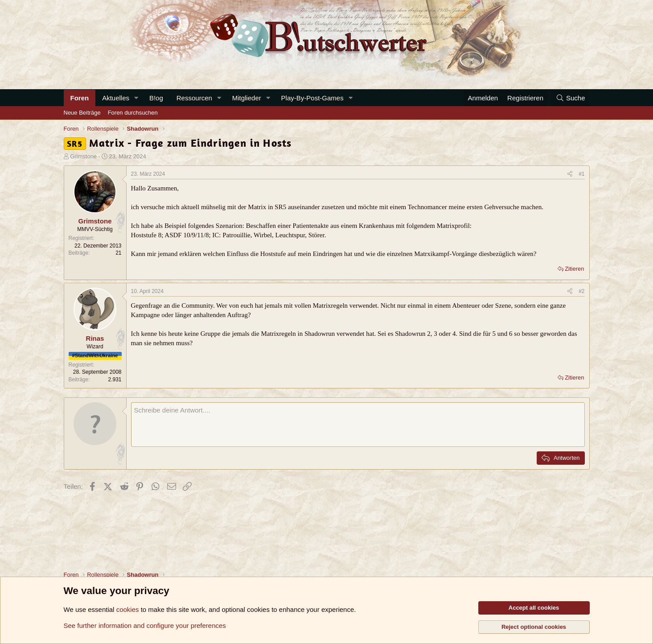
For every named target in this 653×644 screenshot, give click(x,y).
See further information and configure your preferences (145, 625)
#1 (581, 174)
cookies (128, 609)
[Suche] (570, 98)
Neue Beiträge (82, 113)
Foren (80, 98)
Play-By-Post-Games (312, 98)
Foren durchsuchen (133, 113)
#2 (581, 291)
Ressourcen (194, 98)
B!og (156, 98)
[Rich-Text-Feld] (358, 425)
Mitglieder (247, 98)
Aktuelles (116, 98)
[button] (136, 98)
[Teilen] (570, 174)
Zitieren (574, 269)
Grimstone (83, 156)
